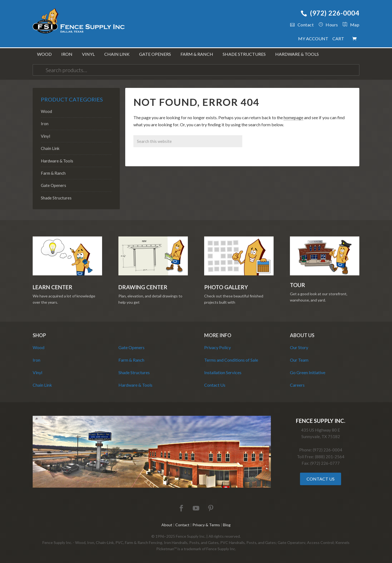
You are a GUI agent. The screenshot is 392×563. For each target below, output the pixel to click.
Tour (298, 285)
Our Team (299, 360)
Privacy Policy (218, 347)
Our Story (299, 347)
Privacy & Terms (206, 525)
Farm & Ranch (53, 173)
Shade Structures (56, 198)
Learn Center (53, 287)
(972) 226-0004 (330, 13)
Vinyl (45, 136)
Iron (45, 124)
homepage (293, 117)
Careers (297, 385)
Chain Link (50, 148)
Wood (46, 111)
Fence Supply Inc (79, 22)
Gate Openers (53, 185)
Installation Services (223, 372)
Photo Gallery (226, 287)
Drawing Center (143, 287)
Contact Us (215, 385)
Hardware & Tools (57, 161)
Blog (227, 525)
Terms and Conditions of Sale (231, 360)
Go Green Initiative (308, 372)
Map (349, 25)
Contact (302, 25)
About (167, 525)
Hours (328, 25)
